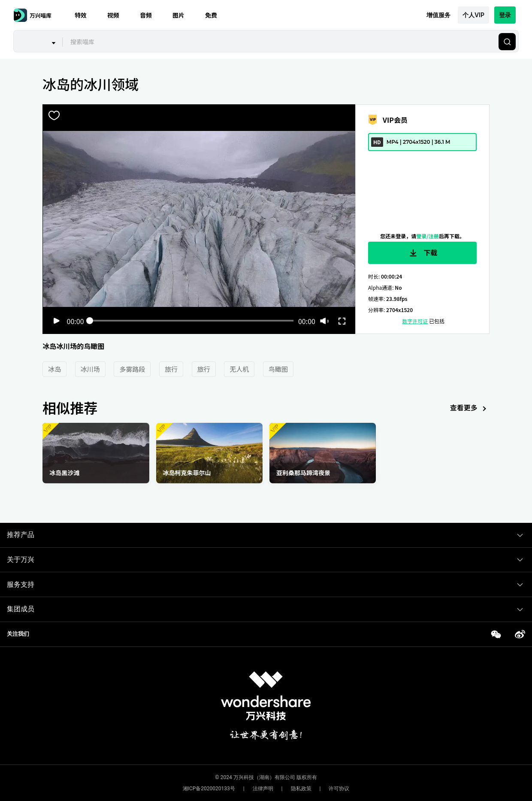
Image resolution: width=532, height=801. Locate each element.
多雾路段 (132, 369)
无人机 (239, 369)
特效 (81, 15)
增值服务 (438, 15)
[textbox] (280, 42)
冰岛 (54, 369)
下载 (423, 253)
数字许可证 (415, 321)
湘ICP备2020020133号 (209, 789)
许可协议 (339, 789)
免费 (211, 15)
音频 (146, 15)
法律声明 (263, 789)
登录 (505, 15)
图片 (178, 15)
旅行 (171, 369)
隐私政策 (301, 789)
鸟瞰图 (278, 369)
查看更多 (470, 408)
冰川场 (90, 369)
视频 (113, 15)
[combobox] (279, 42)
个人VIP (473, 15)
